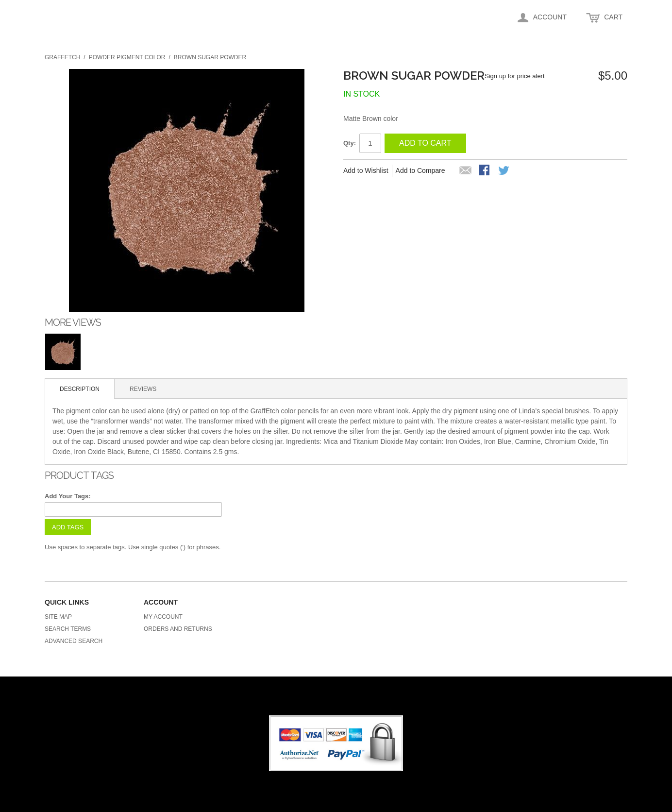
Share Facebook (485, 171)
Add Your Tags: (68, 496)
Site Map (58, 617)
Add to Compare (420, 170)
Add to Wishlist (366, 170)
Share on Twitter (504, 171)
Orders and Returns (178, 629)
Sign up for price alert (515, 76)
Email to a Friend (466, 171)
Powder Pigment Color (127, 57)
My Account (163, 617)
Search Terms (68, 629)
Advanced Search (74, 641)
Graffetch (62, 57)
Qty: (350, 143)
